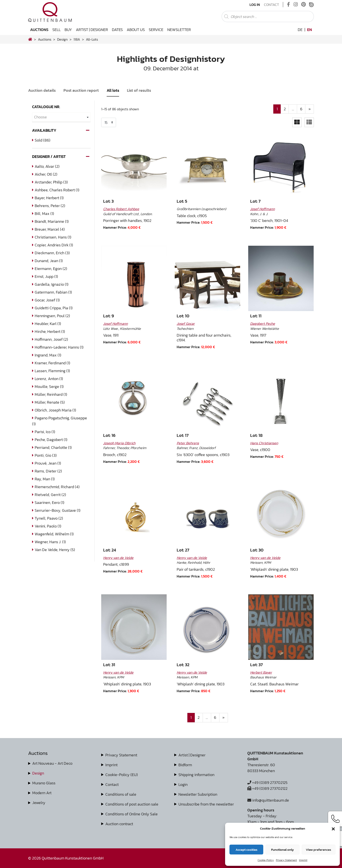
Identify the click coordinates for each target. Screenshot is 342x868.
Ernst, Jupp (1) (46, 276)
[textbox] (61, 117)
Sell (56, 30)
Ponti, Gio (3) (46, 455)
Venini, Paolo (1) (48, 526)
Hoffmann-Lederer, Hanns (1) (59, 347)
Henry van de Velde (118, 558)
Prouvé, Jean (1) (48, 463)
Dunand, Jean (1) (49, 261)
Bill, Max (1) (44, 214)
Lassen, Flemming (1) (52, 371)
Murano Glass (44, 783)
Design (38, 773)
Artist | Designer (92, 30)
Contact (271, 5)
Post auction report (81, 90)
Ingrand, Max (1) (48, 355)
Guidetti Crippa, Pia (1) (54, 308)
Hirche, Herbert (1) (50, 331)
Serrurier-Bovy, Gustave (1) (58, 510)
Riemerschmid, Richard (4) (57, 487)
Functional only (282, 850)
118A (77, 39)
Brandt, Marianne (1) (52, 221)
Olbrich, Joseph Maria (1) (55, 410)
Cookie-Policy (266, 860)
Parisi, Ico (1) (45, 432)
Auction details (42, 90)
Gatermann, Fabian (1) (53, 292)
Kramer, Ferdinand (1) (52, 363)
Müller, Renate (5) (50, 402)
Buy (68, 30)
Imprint (303, 860)
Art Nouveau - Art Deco (52, 763)
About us (136, 30)
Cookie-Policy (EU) (122, 775)
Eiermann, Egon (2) (51, 269)
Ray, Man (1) (45, 479)
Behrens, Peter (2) (50, 206)
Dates (117, 30)
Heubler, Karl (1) (48, 324)
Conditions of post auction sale (132, 804)
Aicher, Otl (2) (46, 174)
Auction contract (119, 824)
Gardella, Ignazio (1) (52, 284)
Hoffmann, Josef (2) (51, 339)
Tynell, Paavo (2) (49, 518)
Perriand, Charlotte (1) (53, 447)
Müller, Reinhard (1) (51, 394)
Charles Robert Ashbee (121, 209)
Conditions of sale (121, 794)
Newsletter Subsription (198, 794)
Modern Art (42, 793)
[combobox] (61, 117)
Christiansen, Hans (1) (53, 237)
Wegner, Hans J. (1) (50, 542)
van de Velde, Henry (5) (55, 550)
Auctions (39, 30)
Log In (255, 5)
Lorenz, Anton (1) (49, 379)
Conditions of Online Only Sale (132, 814)
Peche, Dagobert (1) (51, 440)
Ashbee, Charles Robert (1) (57, 190)
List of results (139, 90)
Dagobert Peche (263, 323)
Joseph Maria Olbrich (119, 443)
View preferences (318, 850)
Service (156, 30)
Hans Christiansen (264, 443)
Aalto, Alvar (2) (47, 166)
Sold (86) (43, 140)
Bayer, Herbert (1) (49, 198)
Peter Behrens (188, 443)
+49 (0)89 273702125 (267, 782)
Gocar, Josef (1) (47, 300)
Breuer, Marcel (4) (50, 229)
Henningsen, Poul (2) (52, 316)
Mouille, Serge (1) (49, 386)
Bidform (185, 765)
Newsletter (179, 30)
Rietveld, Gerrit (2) (50, 495)
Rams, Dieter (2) (48, 471)
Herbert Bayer (261, 672)
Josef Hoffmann (262, 209)
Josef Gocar (186, 323)
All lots (113, 90)
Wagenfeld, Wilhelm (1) (54, 534)
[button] (333, 828)
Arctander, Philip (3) (51, 182)
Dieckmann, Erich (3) (52, 253)
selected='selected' (109, 122)
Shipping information (196, 775)
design (62, 39)
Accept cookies (246, 850)
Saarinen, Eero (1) (50, 502)
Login (183, 784)
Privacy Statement (286, 860)
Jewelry (39, 803)
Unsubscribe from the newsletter (206, 804)
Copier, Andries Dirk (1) (54, 245)
